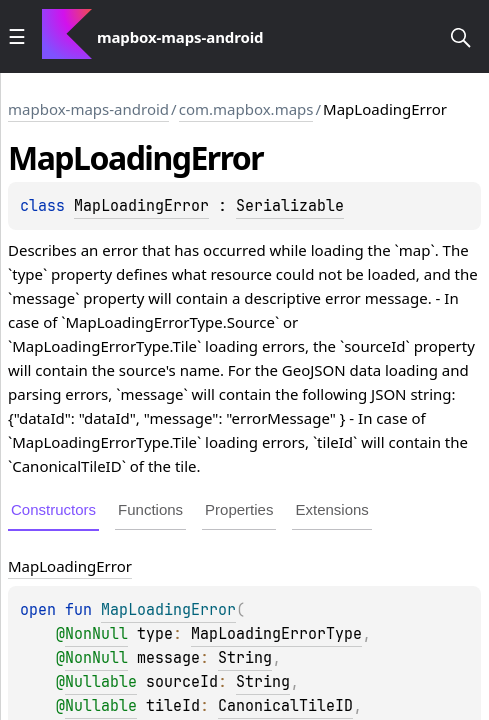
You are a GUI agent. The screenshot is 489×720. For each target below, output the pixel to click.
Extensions (331, 509)
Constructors (53, 509)
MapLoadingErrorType (276, 634)
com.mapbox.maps (246, 109)
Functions (150, 509)
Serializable (290, 206)
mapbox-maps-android (88, 109)
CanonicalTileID (285, 706)
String (245, 658)
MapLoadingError (141, 206)
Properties (239, 509)
